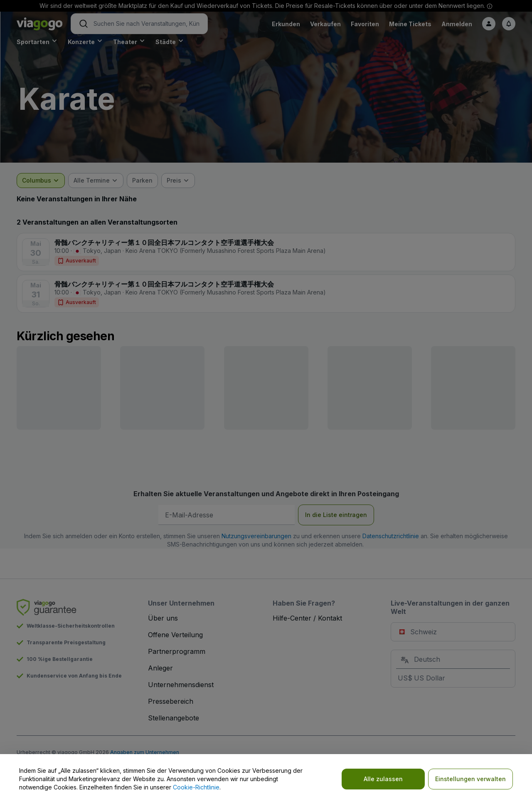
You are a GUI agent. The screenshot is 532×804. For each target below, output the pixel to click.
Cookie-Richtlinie (196, 787)
